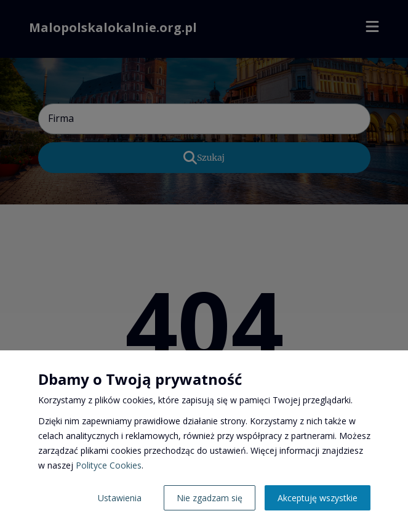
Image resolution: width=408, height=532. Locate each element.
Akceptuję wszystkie (318, 498)
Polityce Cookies (109, 465)
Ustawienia (120, 498)
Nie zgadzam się (210, 498)
